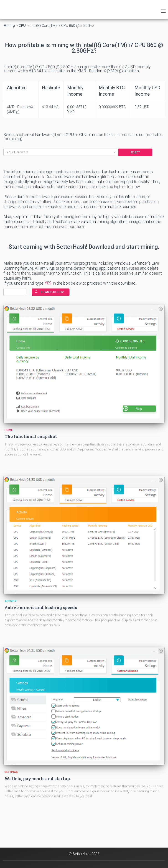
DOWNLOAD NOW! (52, 292)
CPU (22, 26)
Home (9, 430)
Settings (11, 772)
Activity (10, 601)
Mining (9, 26)
